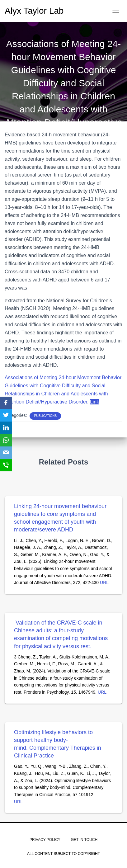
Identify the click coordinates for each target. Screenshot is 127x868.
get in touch (84, 840)
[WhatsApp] (6, 440)
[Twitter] (6, 415)
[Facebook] (6, 403)
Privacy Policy (45, 840)
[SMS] (6, 465)
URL (104, 583)
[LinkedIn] (6, 428)
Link (94, 402)
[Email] (6, 453)
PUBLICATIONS (45, 416)
